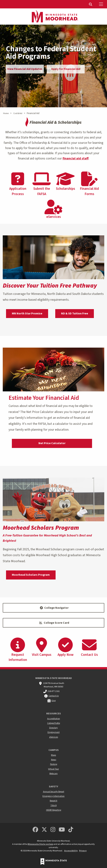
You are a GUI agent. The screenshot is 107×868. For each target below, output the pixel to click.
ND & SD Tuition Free (75, 313)
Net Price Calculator (52, 443)
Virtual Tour (53, 769)
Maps (53, 755)
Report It (53, 801)
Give (53, 701)
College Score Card (54, 623)
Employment (54, 732)
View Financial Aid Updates (25, 69)
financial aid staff (76, 158)
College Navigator (54, 608)
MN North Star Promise (27, 313)
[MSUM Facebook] (35, 830)
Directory (53, 728)
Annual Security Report (54, 792)
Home (6, 113)
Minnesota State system (40, 844)
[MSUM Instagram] (53, 830)
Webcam (53, 774)
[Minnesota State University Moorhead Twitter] (44, 830)
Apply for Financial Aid (66, 69)
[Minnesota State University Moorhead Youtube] (62, 830)
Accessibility (71, 851)
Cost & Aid (18, 113)
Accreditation (54, 719)
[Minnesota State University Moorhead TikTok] (71, 830)
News (54, 760)
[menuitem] (91, 4)
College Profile (54, 723)
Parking (54, 764)
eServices (54, 737)
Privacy (83, 851)
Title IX (54, 806)
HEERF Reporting (54, 810)
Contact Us (54, 696)
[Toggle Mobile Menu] (102, 4)
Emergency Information (53, 796)
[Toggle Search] (91, 4)
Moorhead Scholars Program (31, 575)
